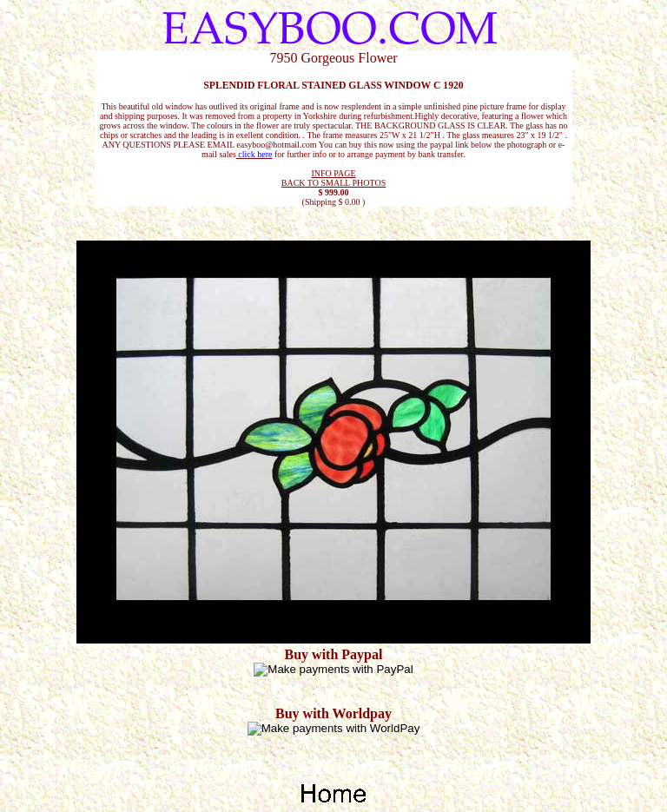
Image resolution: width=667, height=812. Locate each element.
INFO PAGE (333, 173)
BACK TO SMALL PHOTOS (334, 183)
